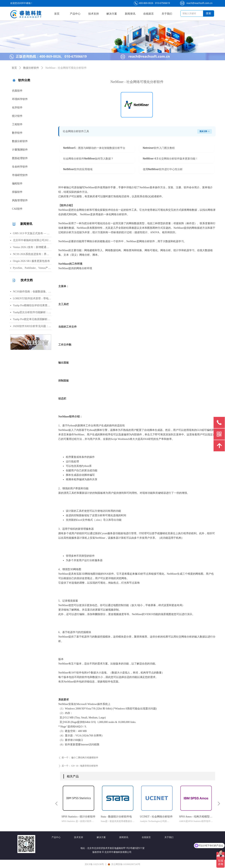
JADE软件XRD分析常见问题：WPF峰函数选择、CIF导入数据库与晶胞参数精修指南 (32, 326)
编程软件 (17, 184)
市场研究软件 (20, 175)
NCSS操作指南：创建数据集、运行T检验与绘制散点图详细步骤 (32, 292)
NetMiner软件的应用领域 (78, 169)
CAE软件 (17, 209)
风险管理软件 (20, 200)
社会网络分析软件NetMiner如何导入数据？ (88, 159)
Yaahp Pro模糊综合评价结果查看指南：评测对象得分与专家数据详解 (32, 305)
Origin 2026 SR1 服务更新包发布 (31, 261)
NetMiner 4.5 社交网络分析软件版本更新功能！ (171, 159)
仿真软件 (17, 91)
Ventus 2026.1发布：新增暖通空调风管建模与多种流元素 (32, 247)
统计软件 (17, 116)
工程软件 (17, 124)
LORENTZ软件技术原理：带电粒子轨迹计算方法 (32, 298)
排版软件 (17, 192)
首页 (14, 68)
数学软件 (17, 133)
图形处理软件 (20, 158)
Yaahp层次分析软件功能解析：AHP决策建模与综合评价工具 (32, 312)
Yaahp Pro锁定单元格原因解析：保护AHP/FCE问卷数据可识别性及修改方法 (32, 319)
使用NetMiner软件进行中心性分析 (163, 169)
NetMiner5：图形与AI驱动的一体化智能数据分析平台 (94, 148)
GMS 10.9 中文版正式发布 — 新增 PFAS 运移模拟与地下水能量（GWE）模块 (32, 233)
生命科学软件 (20, 167)
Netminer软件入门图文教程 (159, 148)
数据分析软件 (20, 141)
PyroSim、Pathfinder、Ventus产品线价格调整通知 (32, 268)
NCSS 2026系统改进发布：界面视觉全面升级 (32, 254)
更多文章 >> (205, 131)
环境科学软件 (20, 99)
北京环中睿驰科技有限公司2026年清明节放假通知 (32, 240)
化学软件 (17, 108)
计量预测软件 (20, 150)
